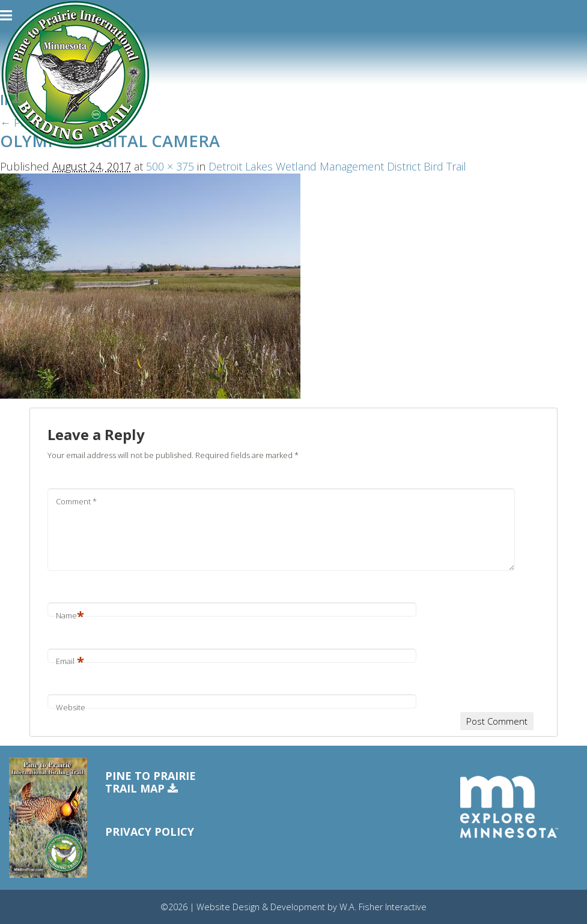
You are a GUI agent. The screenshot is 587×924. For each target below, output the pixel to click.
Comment (76, 501)
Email (70, 661)
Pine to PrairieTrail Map (151, 783)
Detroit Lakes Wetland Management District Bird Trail (337, 166)
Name (70, 615)
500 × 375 (170, 166)
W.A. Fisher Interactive (383, 907)
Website (71, 707)
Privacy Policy (150, 832)
